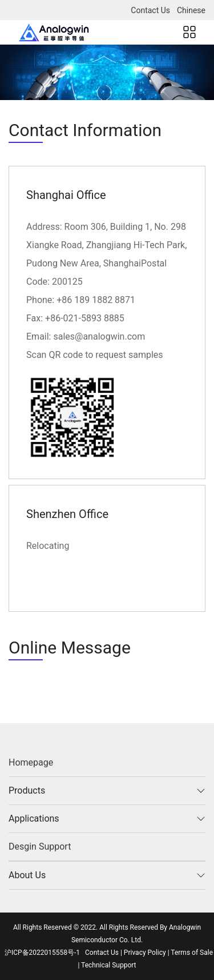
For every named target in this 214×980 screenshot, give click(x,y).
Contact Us (150, 10)
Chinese (191, 10)
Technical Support (108, 965)
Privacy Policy (145, 953)
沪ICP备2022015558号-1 (42, 953)
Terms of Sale (192, 953)
